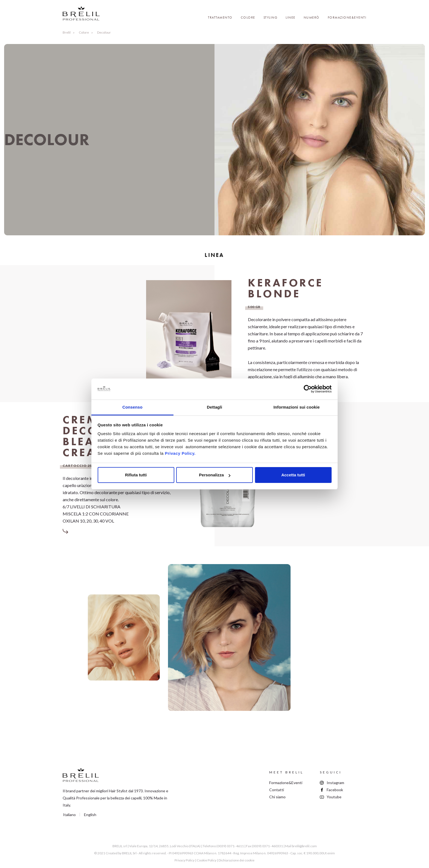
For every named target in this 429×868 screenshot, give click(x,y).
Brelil (67, 32)
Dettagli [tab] (215, 407)
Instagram (335, 783)
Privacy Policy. (180, 453)
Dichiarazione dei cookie (237, 860)
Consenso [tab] (132, 407)
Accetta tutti (293, 475)
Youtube (334, 797)
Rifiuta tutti (136, 475)
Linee (291, 17)
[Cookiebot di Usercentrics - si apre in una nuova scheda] (308, 389)
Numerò (312, 17)
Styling (271, 17)
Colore (248, 17)
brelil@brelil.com (304, 846)
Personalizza (215, 475)
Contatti (277, 790)
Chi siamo (277, 797)
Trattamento (220, 17)
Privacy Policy (185, 860)
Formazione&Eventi (347, 17)
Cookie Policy (207, 860)
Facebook (335, 790)
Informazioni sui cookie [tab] (297, 407)
